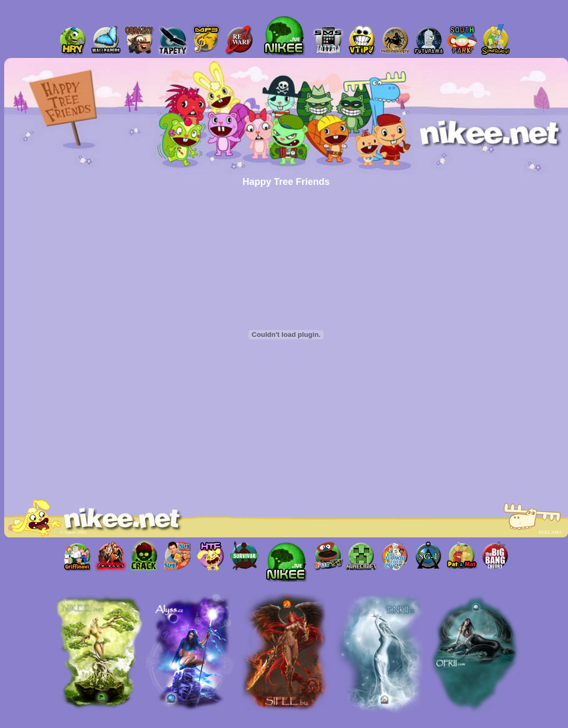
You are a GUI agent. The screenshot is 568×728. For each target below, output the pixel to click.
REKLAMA (550, 532)
